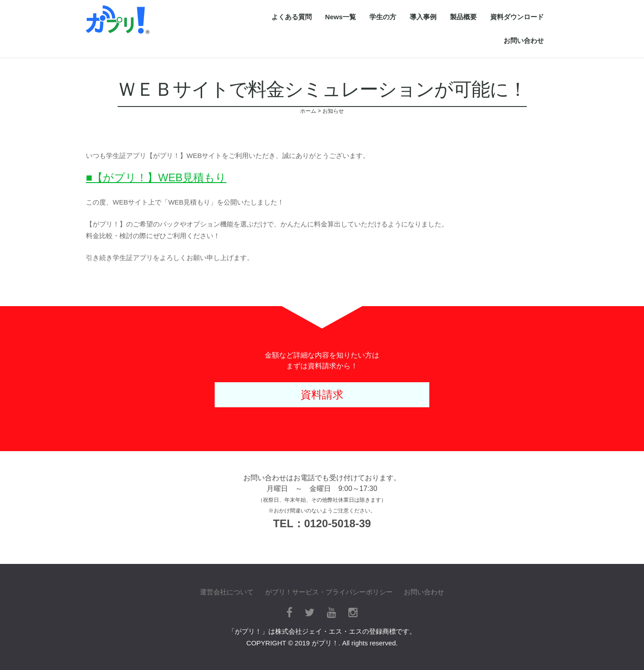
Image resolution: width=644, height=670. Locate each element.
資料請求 (322, 395)
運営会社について (227, 592)
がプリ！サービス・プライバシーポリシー (329, 592)
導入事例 (423, 17)
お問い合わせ (524, 41)
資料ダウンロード (517, 17)
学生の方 (383, 17)
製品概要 (463, 17)
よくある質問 (292, 17)
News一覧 (341, 17)
